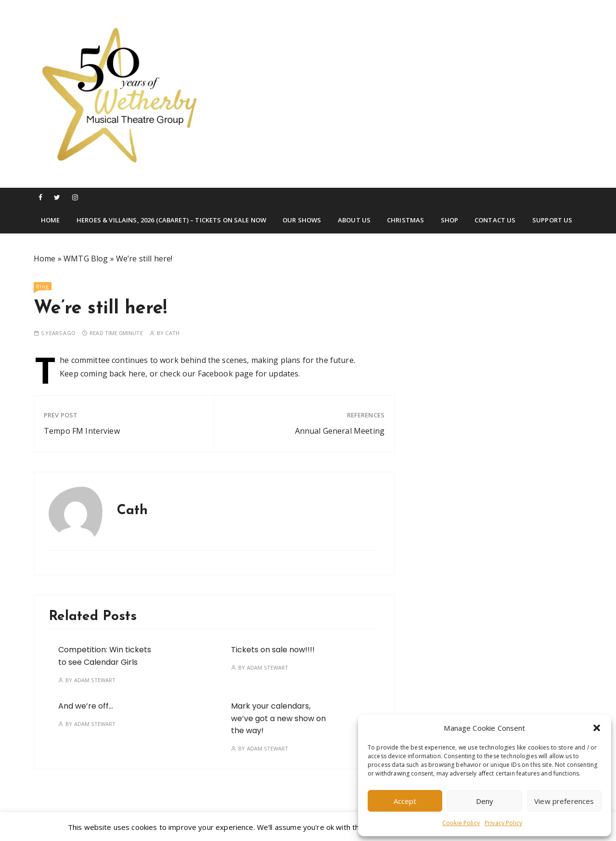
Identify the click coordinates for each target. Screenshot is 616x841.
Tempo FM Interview (82, 431)
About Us (354, 220)
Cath (172, 333)
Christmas (405, 220)
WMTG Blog (86, 259)
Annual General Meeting (340, 431)
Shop (450, 220)
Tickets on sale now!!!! (273, 650)
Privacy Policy (503, 823)
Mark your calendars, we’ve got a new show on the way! (278, 718)
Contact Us (495, 220)
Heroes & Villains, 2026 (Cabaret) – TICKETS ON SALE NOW (171, 220)
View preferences (564, 801)
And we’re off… (86, 706)
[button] (597, 728)
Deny (485, 801)
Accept (405, 801)
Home (51, 220)
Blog (43, 286)
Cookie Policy (461, 823)
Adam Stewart (95, 680)
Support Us (552, 220)
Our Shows (302, 220)
